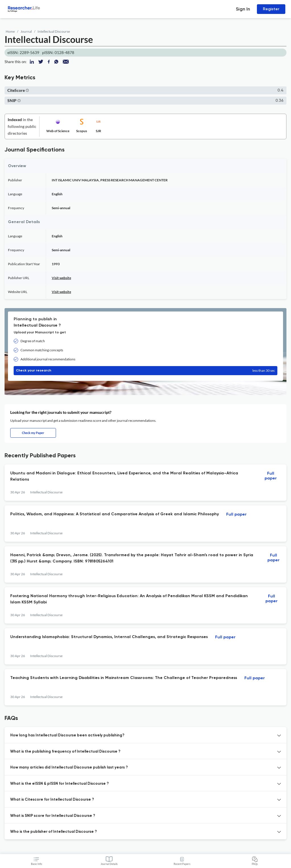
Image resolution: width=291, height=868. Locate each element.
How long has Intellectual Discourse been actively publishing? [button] (67, 735)
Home (10, 31)
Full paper (271, 476)
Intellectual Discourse (54, 31)
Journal (26, 31)
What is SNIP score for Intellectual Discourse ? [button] (53, 816)
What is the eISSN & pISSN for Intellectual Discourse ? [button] (60, 784)
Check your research (145, 371)
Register (271, 9)
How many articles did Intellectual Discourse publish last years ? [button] (69, 768)
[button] (27, 90)
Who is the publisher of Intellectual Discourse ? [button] (54, 832)
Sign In (243, 9)
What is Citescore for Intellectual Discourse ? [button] (52, 800)
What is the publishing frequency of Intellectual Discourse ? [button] (65, 752)
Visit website (61, 278)
